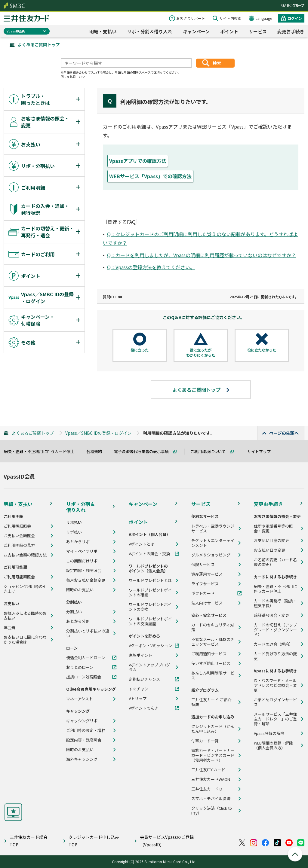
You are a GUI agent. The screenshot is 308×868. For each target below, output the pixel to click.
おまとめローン (80, 667)
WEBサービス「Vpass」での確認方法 (150, 176)
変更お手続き (291, 31)
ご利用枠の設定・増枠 (86, 730)
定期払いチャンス (144, 679)
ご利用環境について (211, 451)
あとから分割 (78, 621)
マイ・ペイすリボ (82, 551)
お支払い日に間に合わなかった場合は (25, 640)
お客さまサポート (191, 18)
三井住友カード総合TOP (29, 841)
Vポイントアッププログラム (149, 667)
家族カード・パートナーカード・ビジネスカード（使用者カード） (213, 755)
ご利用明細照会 (17, 526)
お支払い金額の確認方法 (25, 555)
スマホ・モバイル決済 (211, 799)
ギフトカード (203, 593)
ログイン (295, 18)
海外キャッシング (82, 759)
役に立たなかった (262, 350)
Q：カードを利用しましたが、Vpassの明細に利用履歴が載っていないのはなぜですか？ (202, 255)
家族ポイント (140, 655)
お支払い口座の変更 (271, 541)
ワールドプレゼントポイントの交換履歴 (150, 621)
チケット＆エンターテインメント (213, 543)
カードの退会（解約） (273, 644)
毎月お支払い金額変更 (86, 580)
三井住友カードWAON (211, 779)
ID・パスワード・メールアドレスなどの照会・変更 (275, 685)
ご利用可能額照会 (19, 577)
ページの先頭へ (284, 433)
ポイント (229, 31)
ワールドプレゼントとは (150, 580)
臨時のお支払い (80, 590)
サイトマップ (262, 451)
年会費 (9, 628)
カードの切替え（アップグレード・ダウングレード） (275, 630)
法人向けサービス (207, 603)
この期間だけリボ (82, 561)
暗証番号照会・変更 (271, 615)
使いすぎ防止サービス (211, 663)
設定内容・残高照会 (84, 571)
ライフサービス (205, 584)
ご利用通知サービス (209, 654)
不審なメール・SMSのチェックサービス (213, 642)
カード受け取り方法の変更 (275, 656)
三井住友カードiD (207, 789)
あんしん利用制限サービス (213, 675)
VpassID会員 (16, 31)
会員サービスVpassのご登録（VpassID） (167, 841)
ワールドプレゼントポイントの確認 (150, 592)
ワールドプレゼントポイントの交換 (150, 607)
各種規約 (97, 451)
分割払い (74, 612)
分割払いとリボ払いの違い (88, 633)
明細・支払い (103, 31)
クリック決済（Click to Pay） (212, 811)
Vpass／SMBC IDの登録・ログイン (98, 433)
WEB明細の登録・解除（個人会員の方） (273, 745)
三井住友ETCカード (208, 770)
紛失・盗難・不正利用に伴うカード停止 (42, 451)
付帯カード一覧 (205, 741)
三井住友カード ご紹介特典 (211, 702)
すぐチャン (139, 689)
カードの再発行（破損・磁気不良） (275, 603)
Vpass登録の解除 (269, 733)
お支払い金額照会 (19, 536)
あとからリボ (78, 542)
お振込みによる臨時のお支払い (25, 616)
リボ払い (74, 532)
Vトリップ (138, 699)
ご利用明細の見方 (19, 545)
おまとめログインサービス (275, 702)
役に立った (140, 350)
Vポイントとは (142, 544)
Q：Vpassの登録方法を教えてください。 (151, 267)
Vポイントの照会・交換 (149, 554)
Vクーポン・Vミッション (150, 646)
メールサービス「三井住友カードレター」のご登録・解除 (275, 719)
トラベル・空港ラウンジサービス (213, 528)
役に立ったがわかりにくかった (201, 353)
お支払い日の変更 (269, 550)
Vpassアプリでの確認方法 (138, 161)
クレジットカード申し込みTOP (94, 841)
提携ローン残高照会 (84, 677)
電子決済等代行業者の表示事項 (144, 451)
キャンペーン (196, 31)
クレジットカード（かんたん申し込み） (213, 729)
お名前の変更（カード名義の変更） (275, 562)
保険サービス (203, 565)
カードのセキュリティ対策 (213, 627)
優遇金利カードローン (86, 658)
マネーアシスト (80, 699)
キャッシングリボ (82, 721)
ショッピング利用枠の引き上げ (25, 589)
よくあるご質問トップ (39, 44)
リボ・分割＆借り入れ (149, 31)
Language (264, 18)
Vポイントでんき (143, 708)
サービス (258, 31)
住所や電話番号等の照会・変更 (273, 528)
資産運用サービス (207, 574)
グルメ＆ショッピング (211, 555)
